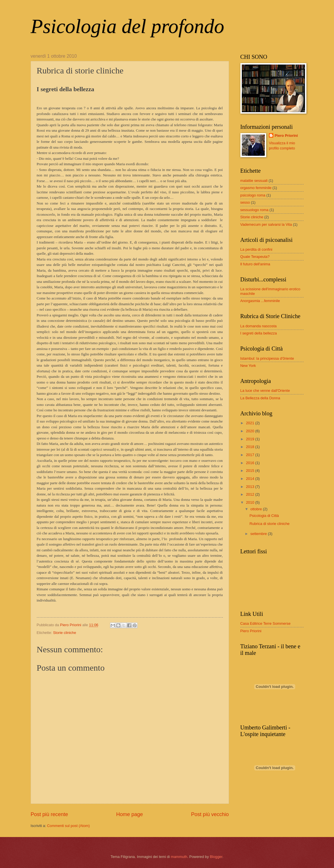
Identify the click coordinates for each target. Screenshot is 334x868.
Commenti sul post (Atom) (68, 826)
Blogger (216, 857)
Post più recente (49, 814)
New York (248, 366)
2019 (250, 439)
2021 (250, 423)
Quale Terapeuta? (255, 257)
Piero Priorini (286, 136)
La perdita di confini (256, 249)
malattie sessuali (254, 181)
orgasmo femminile (256, 188)
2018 (250, 447)
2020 (250, 431)
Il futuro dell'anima (255, 264)
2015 (250, 471)
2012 (250, 494)
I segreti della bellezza (259, 333)
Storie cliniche (65, 633)
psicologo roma (253, 195)
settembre (259, 534)
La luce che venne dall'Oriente (265, 391)
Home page (129, 814)
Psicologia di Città (264, 516)
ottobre (257, 509)
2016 (250, 463)
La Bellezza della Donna (260, 398)
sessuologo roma (254, 210)
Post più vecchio (210, 814)
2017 (250, 455)
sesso (245, 202)
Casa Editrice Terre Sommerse (266, 623)
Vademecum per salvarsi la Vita (266, 224)
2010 (250, 502)
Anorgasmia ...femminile (260, 301)
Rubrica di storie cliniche (270, 524)
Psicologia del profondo (128, 26)
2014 (250, 479)
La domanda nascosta (259, 326)
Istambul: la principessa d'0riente (267, 358)
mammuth (179, 857)
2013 (250, 487)
